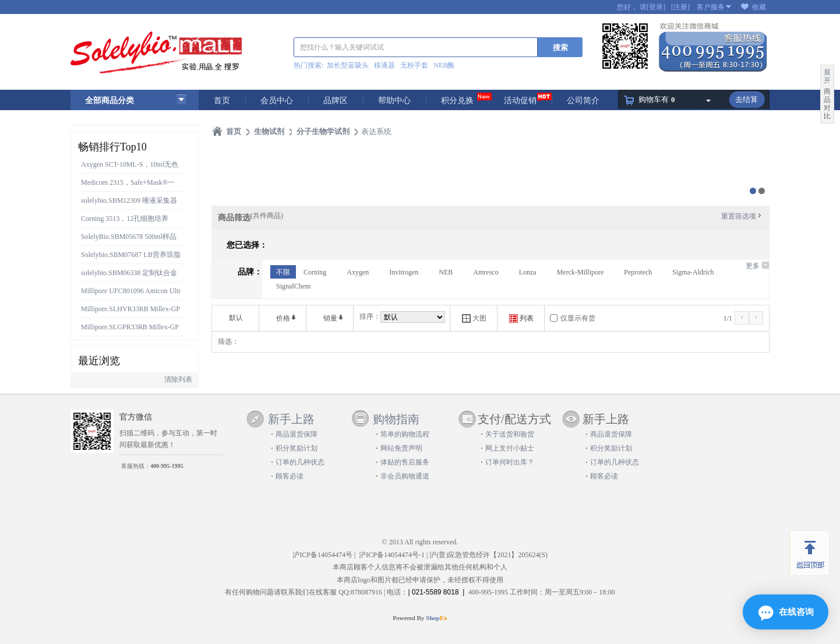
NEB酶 (444, 65)
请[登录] (652, 7)
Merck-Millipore (580, 272)
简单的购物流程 (405, 434)
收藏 (759, 7)
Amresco (486, 272)
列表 (521, 319)
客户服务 (711, 7)
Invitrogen (404, 272)
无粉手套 (414, 65)
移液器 (384, 65)
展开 (827, 76)
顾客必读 (290, 476)
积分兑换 (457, 101)
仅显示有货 (578, 318)
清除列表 (178, 379)
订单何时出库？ (510, 462)
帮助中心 (394, 101)
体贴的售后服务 (405, 462)
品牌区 (336, 101)
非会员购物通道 (405, 476)
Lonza (528, 272)
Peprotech (638, 272)
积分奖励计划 (297, 448)
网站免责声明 (401, 448)
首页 (222, 101)
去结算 (747, 99)
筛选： (228, 342)
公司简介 (583, 101)
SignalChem (293, 286)
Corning (315, 272)
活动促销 (520, 101)
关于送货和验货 (510, 434)
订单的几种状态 (300, 462)
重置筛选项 (742, 216)
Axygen (358, 272)
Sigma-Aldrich (693, 272)
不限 (283, 272)
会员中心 (277, 101)
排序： (370, 316)
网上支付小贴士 (510, 448)
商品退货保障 (297, 434)
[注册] (680, 7)
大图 (474, 319)
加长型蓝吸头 (348, 65)
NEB (446, 272)
